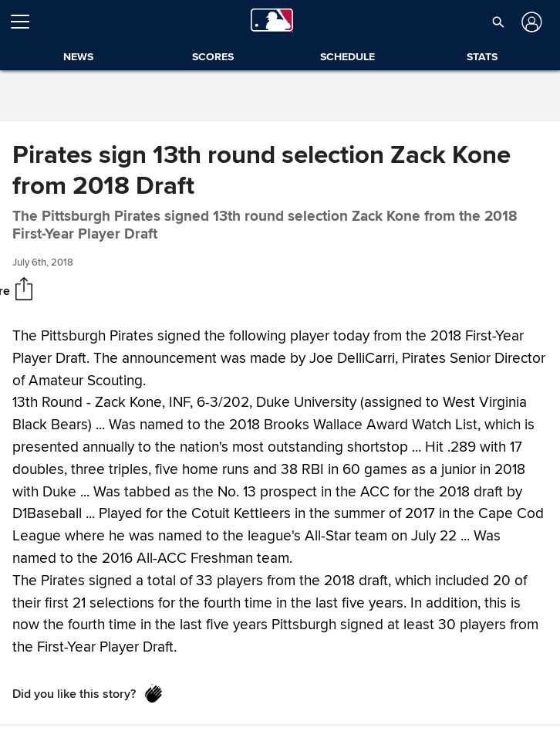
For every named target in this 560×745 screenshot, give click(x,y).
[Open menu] (26, 22)
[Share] (24, 290)
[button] (498, 22)
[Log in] (530, 22)
